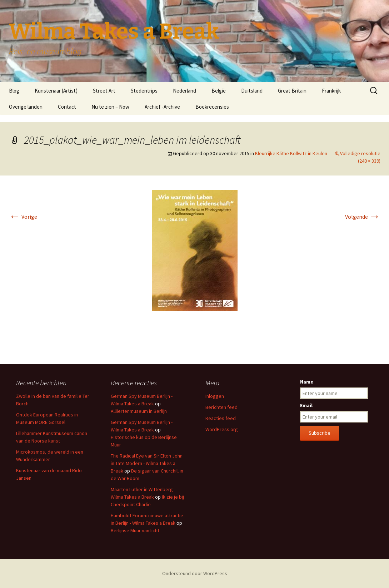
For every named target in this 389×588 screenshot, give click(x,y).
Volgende (363, 217)
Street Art (104, 91)
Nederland (184, 91)
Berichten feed (221, 407)
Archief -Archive (162, 107)
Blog (14, 91)
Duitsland (252, 91)
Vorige (23, 217)
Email (306, 405)
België (219, 91)
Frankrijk (331, 91)
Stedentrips (144, 91)
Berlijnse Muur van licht (135, 530)
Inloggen (215, 396)
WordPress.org (222, 429)
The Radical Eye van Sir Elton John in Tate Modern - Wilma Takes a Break (147, 463)
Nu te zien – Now (110, 107)
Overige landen (26, 107)
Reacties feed (221, 418)
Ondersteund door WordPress (195, 573)
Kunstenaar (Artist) (56, 91)
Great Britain (292, 91)
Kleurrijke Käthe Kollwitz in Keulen (291, 153)
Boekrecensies (212, 107)
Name (307, 382)
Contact (67, 107)
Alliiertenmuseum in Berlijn (139, 411)
